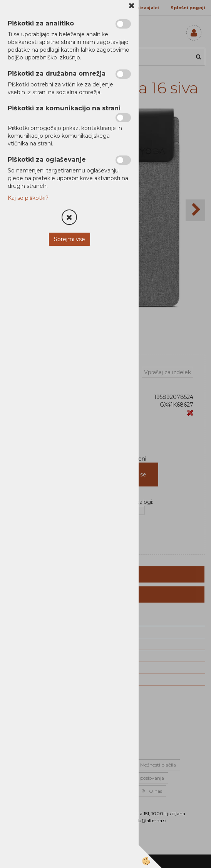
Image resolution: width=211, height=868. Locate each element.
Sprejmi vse (69, 239)
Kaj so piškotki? (28, 198)
